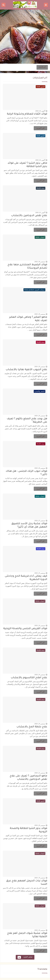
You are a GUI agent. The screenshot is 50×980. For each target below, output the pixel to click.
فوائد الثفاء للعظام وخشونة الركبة (27, 114)
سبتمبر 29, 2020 (40, 314)
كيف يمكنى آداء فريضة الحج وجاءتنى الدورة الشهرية (26, 578)
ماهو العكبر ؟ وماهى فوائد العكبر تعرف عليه (28, 319)
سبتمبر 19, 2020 (40, 878)
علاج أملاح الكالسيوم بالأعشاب (29, 678)
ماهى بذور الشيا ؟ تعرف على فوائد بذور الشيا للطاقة (27, 165)
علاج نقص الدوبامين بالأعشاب (29, 216)
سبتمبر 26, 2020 (40, 416)
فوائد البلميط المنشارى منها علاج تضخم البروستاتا (27, 266)
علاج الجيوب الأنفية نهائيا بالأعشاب (26, 370)
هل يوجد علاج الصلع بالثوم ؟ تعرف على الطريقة (27, 420)
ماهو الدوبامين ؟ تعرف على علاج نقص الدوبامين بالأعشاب (28, 778)
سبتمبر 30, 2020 (40, 262)
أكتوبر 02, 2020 (40, 111)
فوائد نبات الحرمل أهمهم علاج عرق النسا (27, 883)
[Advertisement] (25, 37)
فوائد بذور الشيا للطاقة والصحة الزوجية (29, 830)
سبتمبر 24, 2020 (40, 625)
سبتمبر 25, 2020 (40, 521)
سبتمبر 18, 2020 (40, 930)
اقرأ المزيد (41, 128)
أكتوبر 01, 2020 (40, 212)
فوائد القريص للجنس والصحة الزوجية (25, 629)
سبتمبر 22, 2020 (40, 773)
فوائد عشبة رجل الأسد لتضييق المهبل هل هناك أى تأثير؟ (29, 525)
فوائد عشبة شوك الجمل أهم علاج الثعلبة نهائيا (27, 935)
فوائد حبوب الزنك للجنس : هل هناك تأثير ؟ (26, 473)
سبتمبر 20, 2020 (40, 825)
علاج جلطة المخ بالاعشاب (32, 727)
